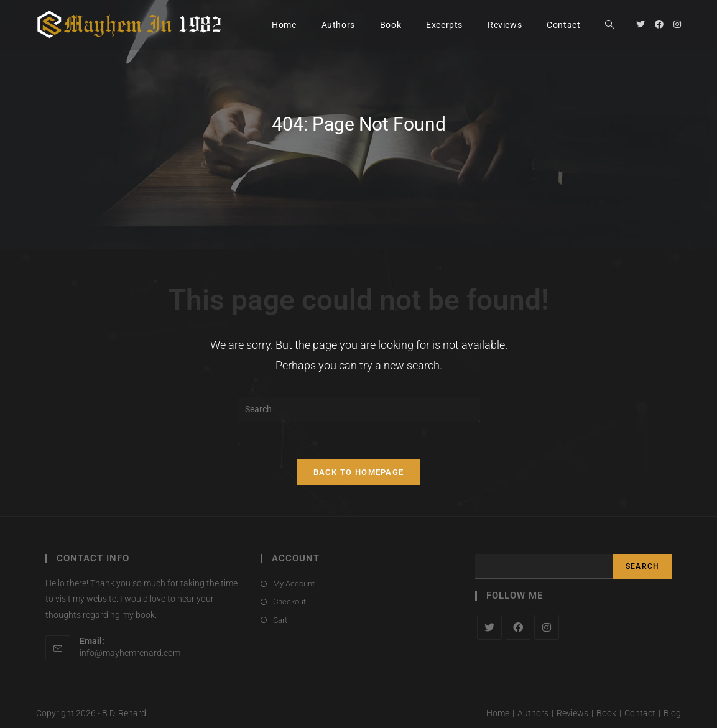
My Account (294, 583)
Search (642, 566)
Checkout (289, 601)
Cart (280, 620)
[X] (489, 627)
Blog (672, 713)
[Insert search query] (359, 410)
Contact (640, 713)
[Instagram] (547, 627)
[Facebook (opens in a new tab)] (659, 24)
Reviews (572, 713)
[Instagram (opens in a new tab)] (677, 24)
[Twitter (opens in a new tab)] (641, 24)
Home (498, 713)
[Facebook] (518, 627)
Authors (533, 713)
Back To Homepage (359, 472)
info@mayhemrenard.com (130, 653)
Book (606, 713)
